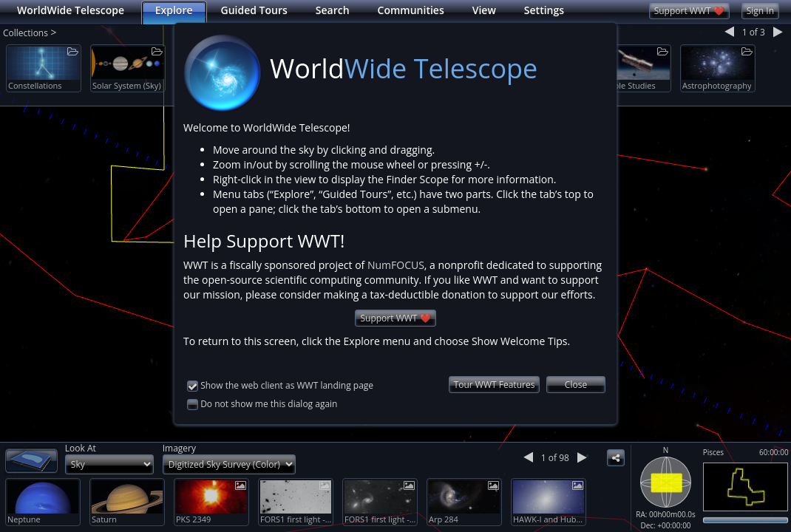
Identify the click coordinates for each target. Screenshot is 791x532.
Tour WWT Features (495, 369)
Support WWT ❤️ (395, 303)
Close (576, 369)
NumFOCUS (396, 249)
